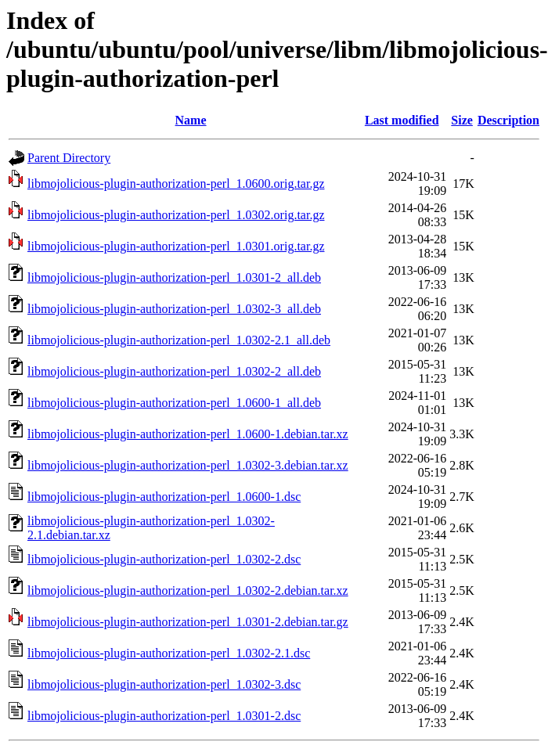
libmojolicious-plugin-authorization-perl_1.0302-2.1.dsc (169, 653)
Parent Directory (69, 158)
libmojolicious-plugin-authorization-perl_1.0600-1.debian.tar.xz (188, 434)
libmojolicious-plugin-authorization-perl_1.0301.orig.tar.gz (176, 246)
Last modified (402, 120)
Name (191, 120)
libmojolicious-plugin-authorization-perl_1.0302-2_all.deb (174, 371)
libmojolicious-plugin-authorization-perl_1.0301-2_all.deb (174, 277)
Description (508, 120)
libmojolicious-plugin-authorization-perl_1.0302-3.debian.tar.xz (188, 465)
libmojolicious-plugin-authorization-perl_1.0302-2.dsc (164, 559)
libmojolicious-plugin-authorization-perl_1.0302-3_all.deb (174, 309)
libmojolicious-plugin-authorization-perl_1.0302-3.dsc (164, 684)
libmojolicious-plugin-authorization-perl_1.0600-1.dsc (164, 497)
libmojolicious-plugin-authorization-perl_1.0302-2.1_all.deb (179, 340)
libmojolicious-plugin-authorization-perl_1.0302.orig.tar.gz (176, 215)
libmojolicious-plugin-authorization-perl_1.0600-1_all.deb (174, 403)
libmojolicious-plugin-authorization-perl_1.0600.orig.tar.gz (176, 184)
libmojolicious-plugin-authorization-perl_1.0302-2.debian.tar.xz (188, 590)
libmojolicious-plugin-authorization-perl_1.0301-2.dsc (164, 716)
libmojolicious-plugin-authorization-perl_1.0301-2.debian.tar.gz (188, 622)
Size (462, 120)
